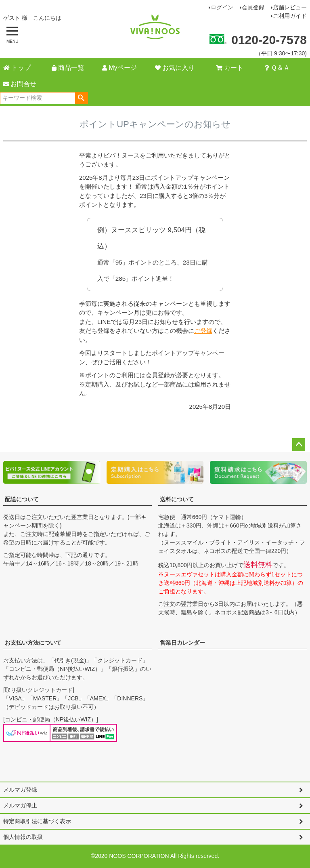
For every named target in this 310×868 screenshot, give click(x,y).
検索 (81, 98)
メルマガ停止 (20, 805)
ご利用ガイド (290, 16)
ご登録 (203, 331)
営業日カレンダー (182, 643)
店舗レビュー (290, 7)
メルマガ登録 (20, 790)
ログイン (222, 7)
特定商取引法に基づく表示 (37, 821)
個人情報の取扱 (23, 837)
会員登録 (253, 7)
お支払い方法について (33, 643)
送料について (177, 499)
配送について (22, 499)
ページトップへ (299, 445)
